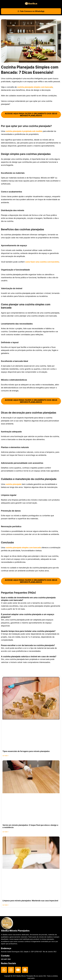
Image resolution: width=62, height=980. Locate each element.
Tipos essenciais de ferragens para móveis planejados (26, 752)
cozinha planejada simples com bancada (35, 87)
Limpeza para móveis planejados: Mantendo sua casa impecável (30, 901)
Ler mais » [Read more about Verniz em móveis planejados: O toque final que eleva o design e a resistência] (5, 832)
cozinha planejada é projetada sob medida (24, 131)
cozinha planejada (13, 484)
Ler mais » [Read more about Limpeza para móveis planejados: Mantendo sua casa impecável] (5, 905)
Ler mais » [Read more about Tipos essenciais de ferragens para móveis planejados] (5, 756)
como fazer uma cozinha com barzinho (42, 262)
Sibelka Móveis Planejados (15, 931)
